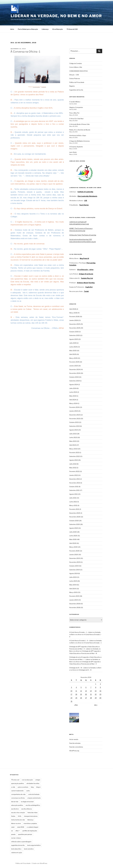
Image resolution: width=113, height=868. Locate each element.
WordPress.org (74, 751)
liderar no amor (16, 823)
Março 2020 (73, 547)
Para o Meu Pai (74, 113)
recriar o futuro (16, 838)
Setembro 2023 (75, 426)
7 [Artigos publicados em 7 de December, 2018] (91, 687)
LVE (86, 201)
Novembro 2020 (75, 517)
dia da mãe (15, 802)
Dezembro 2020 (75, 513)
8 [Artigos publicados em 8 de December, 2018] (96, 687)
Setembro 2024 (75, 381)
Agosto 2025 (74, 339)
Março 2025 (73, 358)
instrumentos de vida (18, 820)
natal (13, 827)
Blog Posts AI (84, 258)
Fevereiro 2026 (74, 316)
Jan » (96, 705)
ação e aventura (23, 787)
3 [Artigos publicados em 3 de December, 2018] (71, 687)
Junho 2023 (73, 437)
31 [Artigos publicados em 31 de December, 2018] (71, 701)
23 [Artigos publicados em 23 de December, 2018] (100, 694)
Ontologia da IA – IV (85, 670)
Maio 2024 (73, 396)
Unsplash (44, 87)
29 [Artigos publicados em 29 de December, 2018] (96, 698)
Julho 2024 (73, 388)
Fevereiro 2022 (74, 471)
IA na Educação (58, 29)
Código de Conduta (76, 63)
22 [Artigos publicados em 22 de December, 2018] (96, 694)
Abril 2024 (73, 400)
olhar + (18, 831)
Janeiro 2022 (74, 475)
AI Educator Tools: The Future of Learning (83, 235)
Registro (72, 86)
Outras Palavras (75, 78)
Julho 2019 (73, 577)
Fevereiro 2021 (74, 509)
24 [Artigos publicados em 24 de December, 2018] (71, 698)
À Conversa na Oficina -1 (25, 52)
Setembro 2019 (74, 570)
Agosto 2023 (74, 430)
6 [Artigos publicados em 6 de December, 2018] (86, 687)
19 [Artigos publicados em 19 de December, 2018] (81, 694)
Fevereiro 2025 (74, 362)
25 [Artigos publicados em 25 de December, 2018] (76, 698)
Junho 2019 (73, 581)
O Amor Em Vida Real (76, 119)
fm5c (20, 816)
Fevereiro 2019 (74, 596)
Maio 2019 (73, 585)
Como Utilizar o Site (76, 67)
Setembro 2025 (75, 335)
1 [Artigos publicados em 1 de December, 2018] (96, 684)
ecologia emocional (27, 802)
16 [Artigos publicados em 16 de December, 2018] (100, 691)
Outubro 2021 (74, 487)
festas (13, 816)
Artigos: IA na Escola (86, 274)
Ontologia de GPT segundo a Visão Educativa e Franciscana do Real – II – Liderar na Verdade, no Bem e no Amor (85, 649)
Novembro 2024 (75, 373)
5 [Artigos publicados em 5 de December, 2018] (81, 687)
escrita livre (15, 809)
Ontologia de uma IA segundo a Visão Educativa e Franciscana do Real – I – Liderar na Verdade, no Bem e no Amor (85, 659)
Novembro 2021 (75, 483)
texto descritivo (16, 849)
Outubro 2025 (74, 332)
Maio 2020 (73, 539)
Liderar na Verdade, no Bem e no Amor (56, 16)
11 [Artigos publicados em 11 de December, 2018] (76, 691)
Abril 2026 (73, 309)
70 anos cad (15, 780)
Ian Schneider (36, 87)
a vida (13, 787)
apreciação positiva (18, 783)
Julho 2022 (73, 464)
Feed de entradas (75, 743)
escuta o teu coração (18, 812)
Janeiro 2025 (74, 366)
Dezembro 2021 (75, 479)
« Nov (76, 705)
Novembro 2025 (75, 328)
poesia (13, 834)
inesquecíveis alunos (31, 816)
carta (28, 791)
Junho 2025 (73, 347)
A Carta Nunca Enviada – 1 (93, 643)
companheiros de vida (18, 794)
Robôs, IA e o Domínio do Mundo (80, 130)
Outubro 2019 (74, 566)
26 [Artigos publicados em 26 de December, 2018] (81, 698)
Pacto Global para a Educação (28, 29)
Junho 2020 (73, 536)
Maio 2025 (73, 351)
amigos (38, 780)
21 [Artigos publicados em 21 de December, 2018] (91, 694)
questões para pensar (25, 834)
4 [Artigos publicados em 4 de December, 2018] (76, 687)
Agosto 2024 (74, 384)
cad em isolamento (17, 791)
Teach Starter (84, 205)
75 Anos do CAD (72, 29)
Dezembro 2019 (75, 558)
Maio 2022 (73, 468)
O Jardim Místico (75, 102)
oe (12, 831)
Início (12, 29)
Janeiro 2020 (74, 555)
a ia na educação (27, 780)
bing (32, 787)
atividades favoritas (33, 783)
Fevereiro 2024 (74, 407)
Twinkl (86, 291)
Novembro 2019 (75, 562)
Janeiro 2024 (74, 411)
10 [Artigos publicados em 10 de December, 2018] (71, 691)
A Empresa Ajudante (76, 147)
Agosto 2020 (74, 528)
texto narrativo (29, 849)
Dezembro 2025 (75, 324)
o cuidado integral (32, 827)
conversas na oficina (18, 798)
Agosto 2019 (74, 573)
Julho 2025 (73, 343)
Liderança (45, 29)
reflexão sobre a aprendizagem (21, 842)
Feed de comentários (76, 747)
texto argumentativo (34, 845)
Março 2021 (73, 505)
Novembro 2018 (75, 607)
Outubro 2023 (74, 422)
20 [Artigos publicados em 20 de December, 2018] (86, 694)
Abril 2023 (73, 445)
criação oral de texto (34, 798)
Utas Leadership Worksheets (87, 196)
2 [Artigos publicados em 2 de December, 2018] (100, 684)
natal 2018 (21, 827)
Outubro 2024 (74, 377)
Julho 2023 (73, 434)
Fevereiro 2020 (74, 551)
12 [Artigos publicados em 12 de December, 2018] (81, 691)
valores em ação (17, 852)
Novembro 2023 (75, 419)
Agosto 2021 (74, 494)
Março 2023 (73, 449)
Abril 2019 (73, 589)
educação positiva (17, 805)
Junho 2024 (73, 392)
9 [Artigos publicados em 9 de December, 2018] (100, 687)
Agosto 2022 (74, 460)
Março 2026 (73, 313)
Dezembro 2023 (75, 415)
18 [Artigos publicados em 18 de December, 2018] (76, 694)
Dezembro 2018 (75, 604)
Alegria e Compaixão (76, 107)
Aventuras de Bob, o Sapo (78, 135)
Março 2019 (73, 592)
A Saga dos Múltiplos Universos (79, 141)
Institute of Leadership (85, 192)
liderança (30, 820)
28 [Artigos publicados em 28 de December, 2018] (91, 698)
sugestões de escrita (18, 845)
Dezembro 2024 (75, 369)
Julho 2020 (73, 532)
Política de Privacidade (77, 82)
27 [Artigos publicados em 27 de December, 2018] (86, 698)
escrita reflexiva (27, 809)
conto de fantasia (34, 794)
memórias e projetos (30, 823)
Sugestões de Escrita (76, 90)
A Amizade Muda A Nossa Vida (79, 124)
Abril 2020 (73, 543)
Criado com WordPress (40, 863)
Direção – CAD (74, 75)
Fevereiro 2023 (74, 452)
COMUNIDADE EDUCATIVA (78, 71)
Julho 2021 (73, 498)
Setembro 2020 (75, 524)
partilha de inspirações (30, 831)
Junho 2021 (73, 502)
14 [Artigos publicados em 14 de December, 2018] (91, 691)
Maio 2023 (73, 441)
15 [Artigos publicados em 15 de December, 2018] (96, 691)
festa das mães (32, 812)
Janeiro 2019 (74, 600)
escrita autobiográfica (33, 805)
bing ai (38, 787)
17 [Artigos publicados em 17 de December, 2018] (71, 694)
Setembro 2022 (74, 456)
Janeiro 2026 (74, 320)
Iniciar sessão (74, 739)
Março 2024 (73, 403)
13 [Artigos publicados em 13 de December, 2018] (86, 691)
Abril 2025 (73, 354)
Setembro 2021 (74, 490)
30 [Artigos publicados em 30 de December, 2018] (100, 698)
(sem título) (73, 152)
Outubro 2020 (74, 521)
